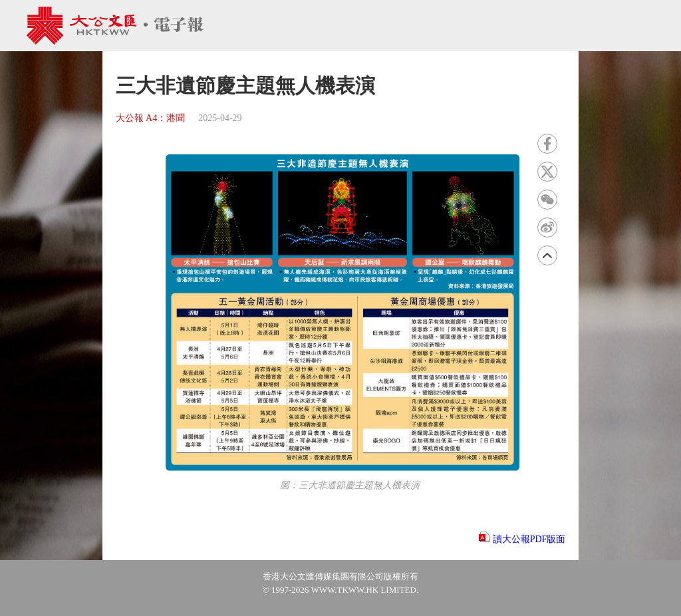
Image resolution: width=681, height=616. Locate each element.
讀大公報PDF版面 (529, 539)
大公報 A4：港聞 (151, 118)
